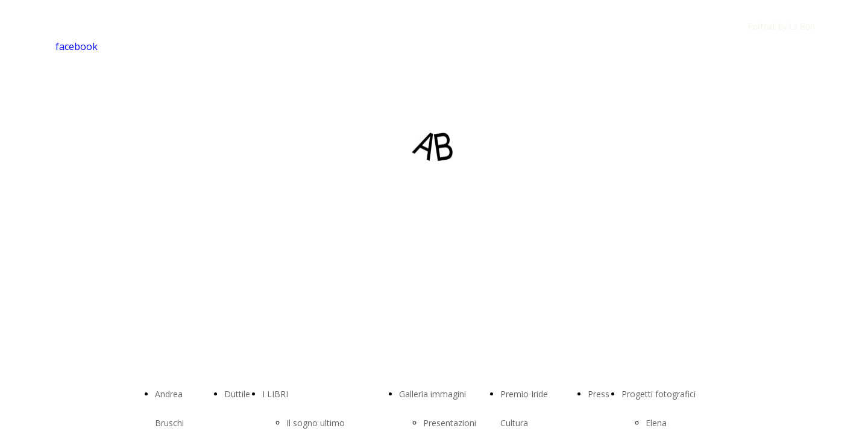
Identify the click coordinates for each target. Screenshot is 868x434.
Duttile (237, 394)
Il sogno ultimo (316, 423)
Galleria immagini (432, 394)
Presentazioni (450, 423)
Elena (656, 423)
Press (599, 394)
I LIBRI (275, 394)
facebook (77, 46)
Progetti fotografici (659, 394)
